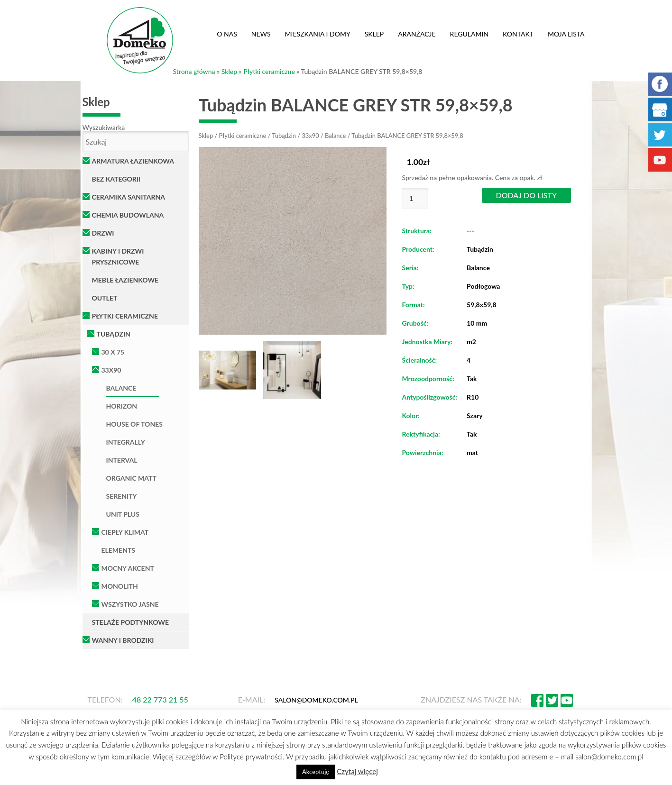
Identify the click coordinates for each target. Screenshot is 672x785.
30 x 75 (113, 352)
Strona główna (194, 71)
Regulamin (469, 34)
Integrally (126, 442)
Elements (119, 550)
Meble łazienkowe (125, 280)
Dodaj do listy (526, 195)
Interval (122, 460)
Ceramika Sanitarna (129, 197)
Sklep (374, 34)
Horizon (122, 406)
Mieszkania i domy (318, 34)
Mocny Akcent (128, 568)
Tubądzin (114, 334)
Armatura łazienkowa (133, 161)
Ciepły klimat (125, 532)
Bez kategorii (116, 179)
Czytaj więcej (357, 771)
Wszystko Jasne (130, 604)
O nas (227, 34)
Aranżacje (417, 34)
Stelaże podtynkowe (131, 622)
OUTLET (105, 298)
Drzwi (103, 233)
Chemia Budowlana (128, 215)
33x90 (111, 370)
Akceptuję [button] (316, 772)
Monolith (120, 586)
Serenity (122, 496)
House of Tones (134, 424)
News (261, 34)
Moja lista (566, 34)
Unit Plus (123, 514)
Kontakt (518, 34)
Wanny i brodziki (123, 640)
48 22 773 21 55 (160, 699)
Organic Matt (131, 478)
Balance (121, 388)
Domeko (140, 40)
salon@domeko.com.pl (316, 700)
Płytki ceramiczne (269, 71)
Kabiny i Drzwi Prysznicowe (118, 256)
